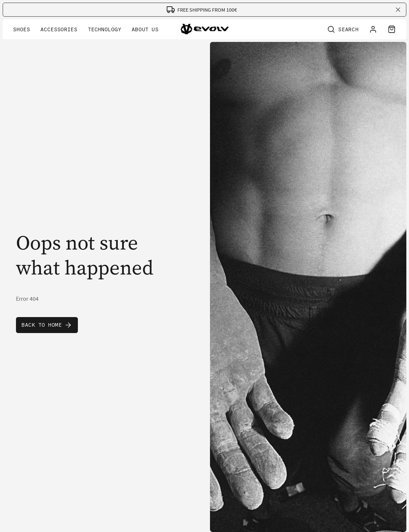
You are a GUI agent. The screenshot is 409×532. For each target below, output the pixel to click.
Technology (104, 29)
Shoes (22, 29)
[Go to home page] (204, 30)
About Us (145, 29)
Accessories (59, 29)
